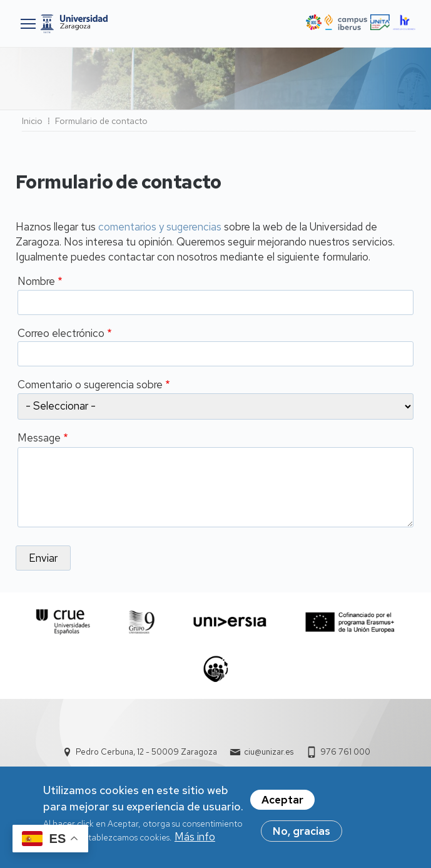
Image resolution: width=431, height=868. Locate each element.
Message (39, 438)
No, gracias (302, 834)
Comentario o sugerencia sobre (90, 385)
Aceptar (282, 803)
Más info (195, 840)
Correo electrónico (61, 333)
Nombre (36, 281)
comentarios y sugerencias (160, 227)
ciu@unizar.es (269, 752)
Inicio (32, 121)
